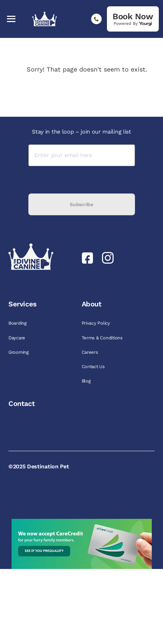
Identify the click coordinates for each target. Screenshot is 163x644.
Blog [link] (87, 381)
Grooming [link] (19, 352)
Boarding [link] (18, 323)
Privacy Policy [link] (97, 323)
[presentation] (82, 180)
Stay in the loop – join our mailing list (81, 132)
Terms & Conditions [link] (103, 338)
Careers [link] (91, 352)
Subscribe (81, 204)
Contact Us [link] (94, 367)
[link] (133, 19)
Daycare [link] (18, 338)
